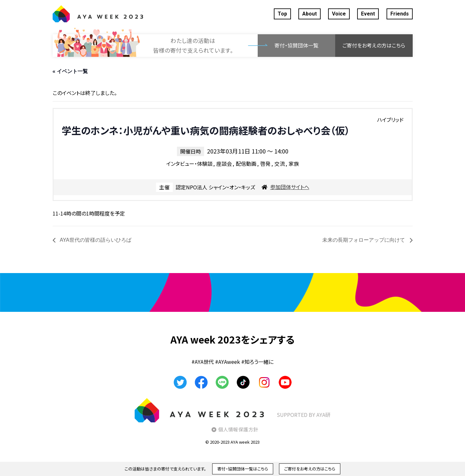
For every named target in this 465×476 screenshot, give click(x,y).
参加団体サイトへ (290, 187)
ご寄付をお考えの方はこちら (374, 45)
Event (368, 14)
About (310, 14)
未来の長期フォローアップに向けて (364, 240)
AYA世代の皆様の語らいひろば (95, 240)
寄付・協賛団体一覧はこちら (243, 469)
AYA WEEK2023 (98, 14)
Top (282, 14)
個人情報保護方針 (238, 429)
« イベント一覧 (70, 71)
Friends (400, 14)
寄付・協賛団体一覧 (296, 45)
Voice (339, 14)
